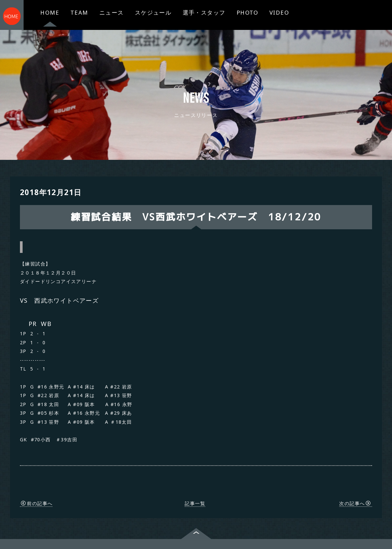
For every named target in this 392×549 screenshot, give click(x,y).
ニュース (112, 12)
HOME (50, 12)
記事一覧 (195, 481)
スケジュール (153, 12)
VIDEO (279, 12)
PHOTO (247, 12)
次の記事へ (355, 481)
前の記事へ (37, 481)
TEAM (79, 12)
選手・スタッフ (204, 12)
